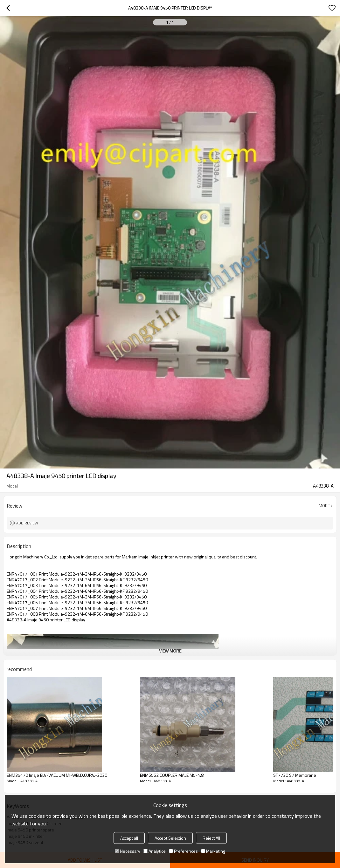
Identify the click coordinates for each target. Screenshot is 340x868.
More (324, 506)
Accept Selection (170, 838)
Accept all (129, 838)
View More (170, 651)
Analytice (155, 851)
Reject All (211, 838)
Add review (27, 523)
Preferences (183, 851)
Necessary (128, 851)
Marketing (213, 851)
